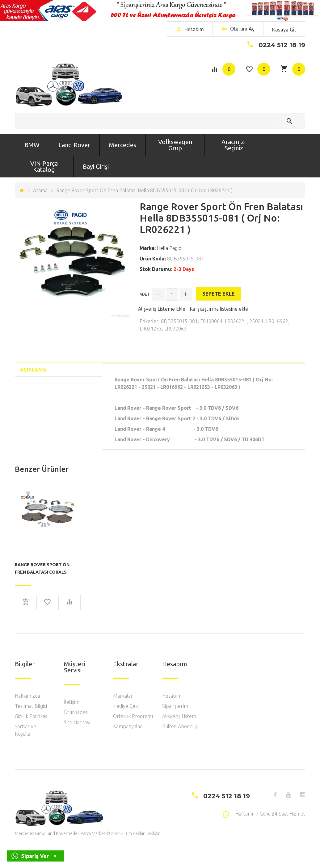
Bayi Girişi (96, 166)
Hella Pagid (169, 248)
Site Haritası (77, 722)
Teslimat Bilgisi (31, 706)
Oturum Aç (238, 29)
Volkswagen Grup (175, 145)
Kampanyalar (128, 726)
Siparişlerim (175, 706)
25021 (257, 321)
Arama (40, 190)
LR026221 (236, 321)
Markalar (123, 696)
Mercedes (123, 145)
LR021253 (151, 329)
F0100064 (211, 321)
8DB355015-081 (179, 321)
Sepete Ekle (219, 294)
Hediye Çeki (126, 706)
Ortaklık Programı (133, 716)
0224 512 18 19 (282, 45)
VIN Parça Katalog (44, 166)
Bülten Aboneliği (180, 726)
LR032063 (175, 329)
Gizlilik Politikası (32, 716)
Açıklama (33, 370)
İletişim (72, 702)
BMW (32, 145)
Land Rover (74, 145)
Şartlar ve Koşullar (25, 730)
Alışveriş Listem (179, 716)
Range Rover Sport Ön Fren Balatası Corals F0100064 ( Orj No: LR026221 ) (47, 569)
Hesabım (172, 696)
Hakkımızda (27, 696)
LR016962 (277, 321)
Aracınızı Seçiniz (234, 145)
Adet (145, 294)
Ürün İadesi (76, 712)
